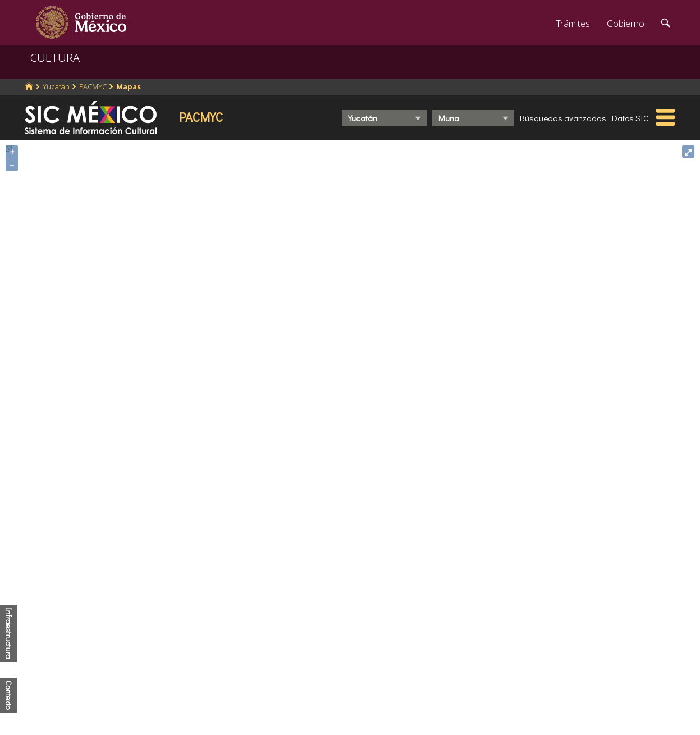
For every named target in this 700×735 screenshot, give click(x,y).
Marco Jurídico (224, 633)
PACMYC (93, 86)
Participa (212, 614)
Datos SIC (630, 118)
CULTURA (55, 58)
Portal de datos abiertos (408, 671)
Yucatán (56, 86)
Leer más (423, 648)
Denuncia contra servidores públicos (583, 594)
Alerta (207, 704)
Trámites (573, 24)
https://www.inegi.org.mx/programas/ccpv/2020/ (289, 513)
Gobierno (626, 24)
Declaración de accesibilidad (416, 690)
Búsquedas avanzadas (563, 118)
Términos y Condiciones (407, 709)
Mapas (129, 86)
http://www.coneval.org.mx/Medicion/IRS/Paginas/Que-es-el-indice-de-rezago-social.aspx (302, 529)
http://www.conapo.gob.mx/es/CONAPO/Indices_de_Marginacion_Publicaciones (284, 521)
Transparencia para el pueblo (253, 685)
